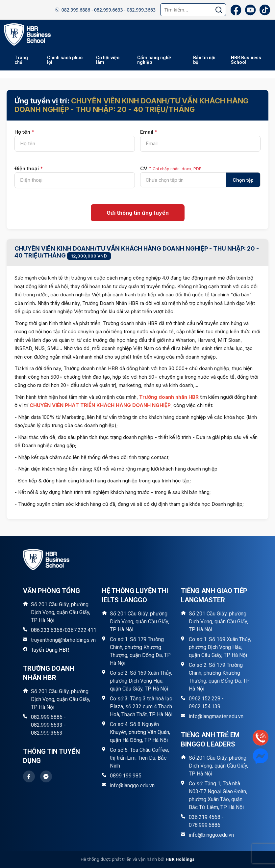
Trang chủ (21, 60)
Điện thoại (29, 168)
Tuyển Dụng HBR (50, 650)
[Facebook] (236, 10)
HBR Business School (246, 60)
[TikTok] (265, 10)
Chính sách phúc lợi (65, 60)
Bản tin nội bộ (204, 60)
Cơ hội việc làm (108, 60)
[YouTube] (250, 10)
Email (149, 132)
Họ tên (24, 132)
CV (171, 168)
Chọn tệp (243, 180)
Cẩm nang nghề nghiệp (154, 60)
